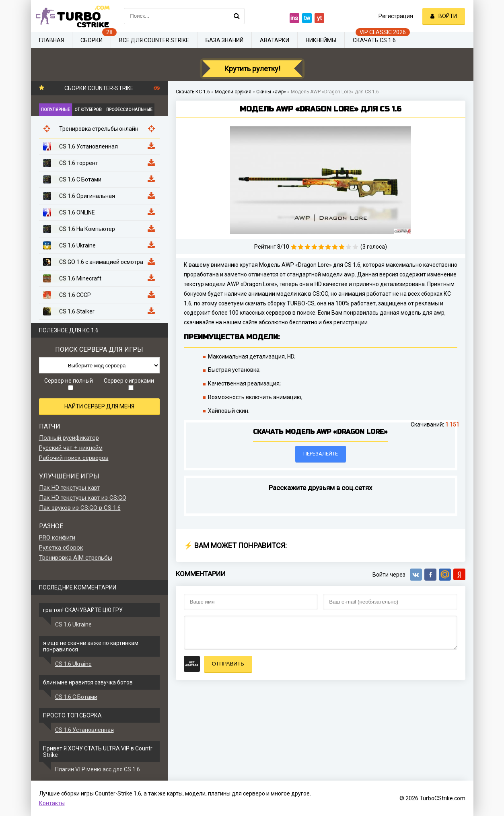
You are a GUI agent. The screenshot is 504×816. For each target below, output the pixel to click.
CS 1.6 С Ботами (76, 697)
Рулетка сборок (61, 548)
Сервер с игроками (129, 384)
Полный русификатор (69, 438)
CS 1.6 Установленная (84, 730)
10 (355, 247)
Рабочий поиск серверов (74, 458)
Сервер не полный (69, 384)
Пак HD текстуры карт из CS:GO (83, 498)
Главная (51, 40)
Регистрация (396, 16)
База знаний (224, 40)
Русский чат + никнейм (71, 448)
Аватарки (275, 40)
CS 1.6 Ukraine (73, 624)
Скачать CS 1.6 (374, 40)
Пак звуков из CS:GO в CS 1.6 (80, 508)
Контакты (52, 803)
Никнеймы (321, 40)
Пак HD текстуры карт (69, 488)
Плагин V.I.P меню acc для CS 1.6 (98, 769)
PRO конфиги (57, 538)
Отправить (228, 664)
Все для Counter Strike (154, 40)
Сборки (92, 40)
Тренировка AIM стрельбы (76, 558)
